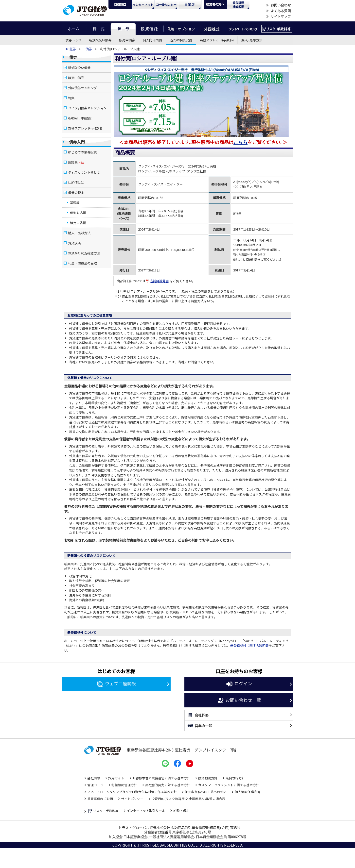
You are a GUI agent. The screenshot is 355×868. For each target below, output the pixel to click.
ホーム (74, 28)
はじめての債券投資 (82, 152)
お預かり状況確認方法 (84, 253)
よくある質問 (279, 11)
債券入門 (77, 142)
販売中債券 (127, 40)
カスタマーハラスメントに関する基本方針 (229, 785)
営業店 (190, 5)
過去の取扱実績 (181, 40)
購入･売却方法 (252, 40)
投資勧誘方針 (208, 778)
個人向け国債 (152, 40)
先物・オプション (181, 28)
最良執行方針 (235, 778)
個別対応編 (78, 213)
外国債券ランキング (82, 88)
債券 (123, 28)
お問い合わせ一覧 (239, 701)
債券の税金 (76, 192)
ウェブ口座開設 (116, 684)
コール (166, 5)
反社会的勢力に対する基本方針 (168, 785)
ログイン (239, 684)
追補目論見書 (157, 281)
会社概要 (198, 715)
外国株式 (212, 28)
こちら (240, 142)
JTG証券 (70, 49)
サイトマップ (279, 17)
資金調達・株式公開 (238, 5)
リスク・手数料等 (103, 811)
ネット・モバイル (143, 5)
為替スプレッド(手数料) (217, 40)
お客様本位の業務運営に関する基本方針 (161, 778)
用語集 (76, 162)
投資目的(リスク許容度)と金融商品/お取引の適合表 (188, 799)
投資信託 (150, 28)
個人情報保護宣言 (248, 792)
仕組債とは (76, 182)
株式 (98, 28)
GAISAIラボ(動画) (80, 118)
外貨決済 (74, 243)
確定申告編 (78, 223)
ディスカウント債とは (84, 172)
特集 (71, 98)
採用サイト (116, 778)
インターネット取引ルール (146, 810)
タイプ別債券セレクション (87, 108)
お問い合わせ (279, 5)
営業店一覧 (200, 726)
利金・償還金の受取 (82, 263)
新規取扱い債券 (100, 40)
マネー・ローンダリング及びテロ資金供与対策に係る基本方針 (132, 792)
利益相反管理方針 (124, 785)
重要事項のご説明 (100, 799)
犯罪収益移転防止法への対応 (206, 792)
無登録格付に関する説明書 (249, 645)
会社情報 (94, 778)
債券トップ (73, 40)
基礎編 (75, 203)
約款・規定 (181, 810)
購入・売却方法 (79, 233)
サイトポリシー (132, 799)
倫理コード (95, 785)
